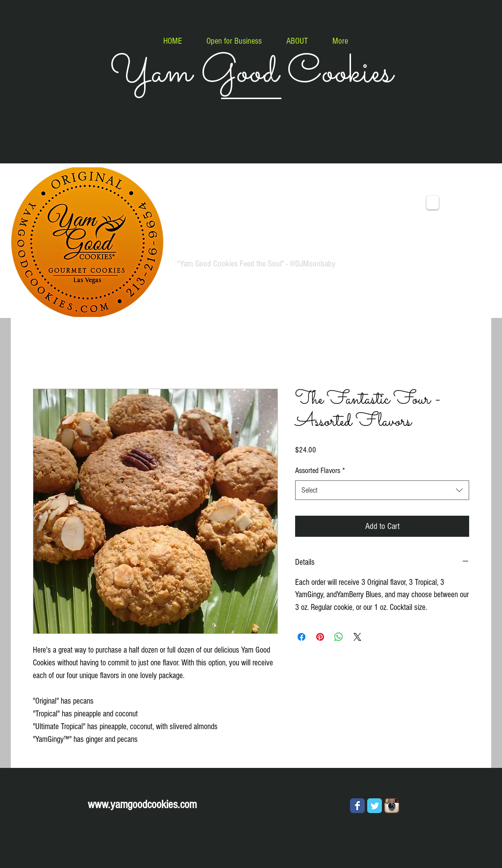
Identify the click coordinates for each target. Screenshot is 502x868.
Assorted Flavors (320, 471)
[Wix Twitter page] (375, 806)
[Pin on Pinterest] (320, 637)
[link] (460, 201)
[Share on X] (357, 637)
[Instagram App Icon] (392, 806)
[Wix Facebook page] (357, 806)
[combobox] (382, 490)
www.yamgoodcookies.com (142, 804)
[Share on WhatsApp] (339, 637)
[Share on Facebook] (301, 637)
